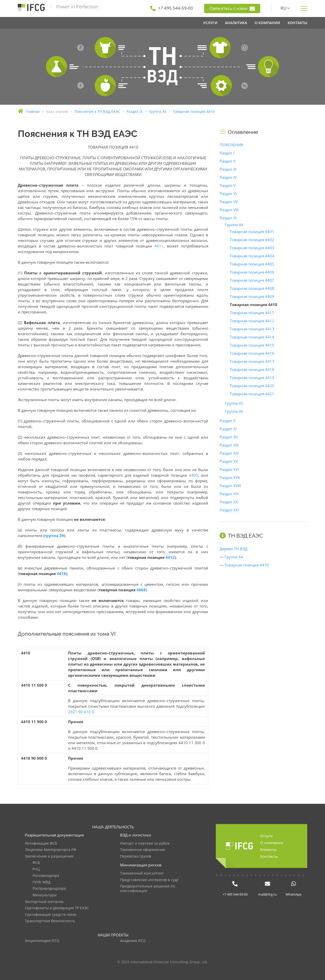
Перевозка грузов (136, 856)
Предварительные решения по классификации (148, 889)
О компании (272, 843)
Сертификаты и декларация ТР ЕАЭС (57, 908)
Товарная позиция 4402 (252, 240)
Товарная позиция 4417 (252, 361)
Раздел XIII (229, 445)
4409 (193, 475)
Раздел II (227, 161)
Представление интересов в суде (149, 880)
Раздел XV (229, 461)
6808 (141, 590)
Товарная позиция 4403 (252, 248)
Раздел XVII (230, 477)
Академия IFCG (133, 941)
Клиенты (269, 849)
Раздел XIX (229, 494)
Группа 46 (234, 411)
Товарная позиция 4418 (252, 369)
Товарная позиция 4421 (252, 394)
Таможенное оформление (143, 850)
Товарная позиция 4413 (252, 329)
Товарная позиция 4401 (252, 231)
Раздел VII (229, 202)
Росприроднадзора (49, 889)
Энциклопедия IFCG (42, 941)
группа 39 (54, 536)
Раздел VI (228, 193)
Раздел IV (228, 177)
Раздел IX (228, 218)
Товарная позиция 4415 (252, 345)
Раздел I (227, 153)
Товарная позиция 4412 (252, 321)
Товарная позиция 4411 (252, 313)
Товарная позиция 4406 (252, 272)
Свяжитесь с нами (232, 8)
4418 (61, 574)
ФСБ (36, 863)
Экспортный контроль (44, 902)
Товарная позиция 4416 (252, 353)
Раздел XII (229, 437)
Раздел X (228, 421)
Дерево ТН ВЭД (233, 549)
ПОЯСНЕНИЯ (231, 145)
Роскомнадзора (46, 876)
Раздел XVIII (230, 486)
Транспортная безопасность (50, 921)
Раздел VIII (229, 210)
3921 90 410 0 (81, 712)
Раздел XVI (229, 469)
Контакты (269, 856)
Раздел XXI (229, 510)
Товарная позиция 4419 (252, 378)
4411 (159, 246)
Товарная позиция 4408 (252, 288)
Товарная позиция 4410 (247, 565)
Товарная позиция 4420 (252, 386)
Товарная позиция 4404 (252, 256)
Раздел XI (228, 429)
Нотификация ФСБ (41, 843)
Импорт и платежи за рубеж (145, 843)
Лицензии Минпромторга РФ (51, 850)
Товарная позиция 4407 (252, 280)
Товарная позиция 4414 (252, 337)
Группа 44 (234, 225)
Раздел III (228, 169)
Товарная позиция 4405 (252, 264)
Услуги (266, 836)
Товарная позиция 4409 (252, 296)
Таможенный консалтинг (142, 873)
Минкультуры (45, 895)
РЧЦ (36, 869)
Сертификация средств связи (51, 915)
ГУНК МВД (42, 882)
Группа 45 (234, 403)
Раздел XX (229, 502)
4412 (170, 557)
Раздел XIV (229, 453)
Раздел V (228, 185)
